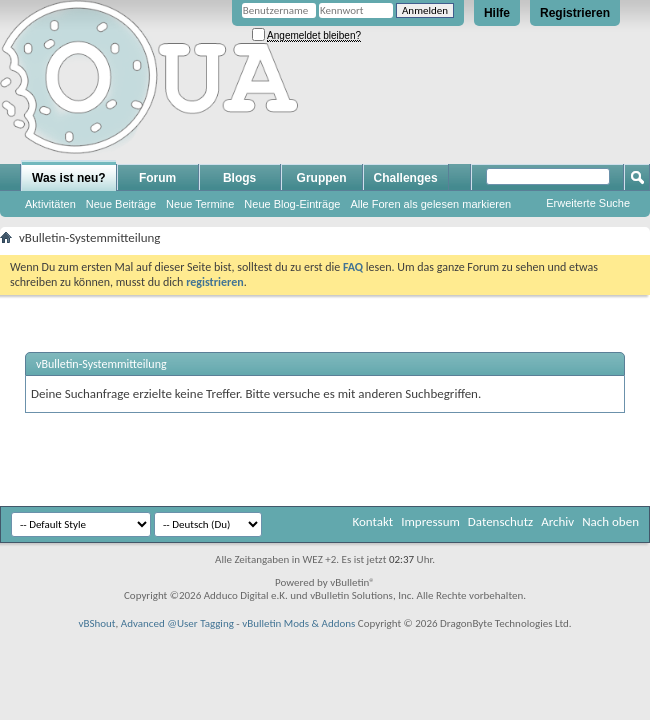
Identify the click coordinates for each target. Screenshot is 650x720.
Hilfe (497, 13)
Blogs (239, 178)
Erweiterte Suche (588, 203)
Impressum (430, 521)
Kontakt (372, 521)
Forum (157, 178)
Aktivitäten (50, 204)
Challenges (406, 178)
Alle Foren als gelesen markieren (430, 204)
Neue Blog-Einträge (292, 204)
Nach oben (610, 521)
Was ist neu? (69, 178)
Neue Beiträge (121, 204)
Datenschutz (500, 521)
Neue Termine (200, 204)
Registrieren (575, 13)
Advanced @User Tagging (177, 623)
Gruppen (322, 178)
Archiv (557, 521)
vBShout (96, 623)
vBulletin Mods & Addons (298, 623)
